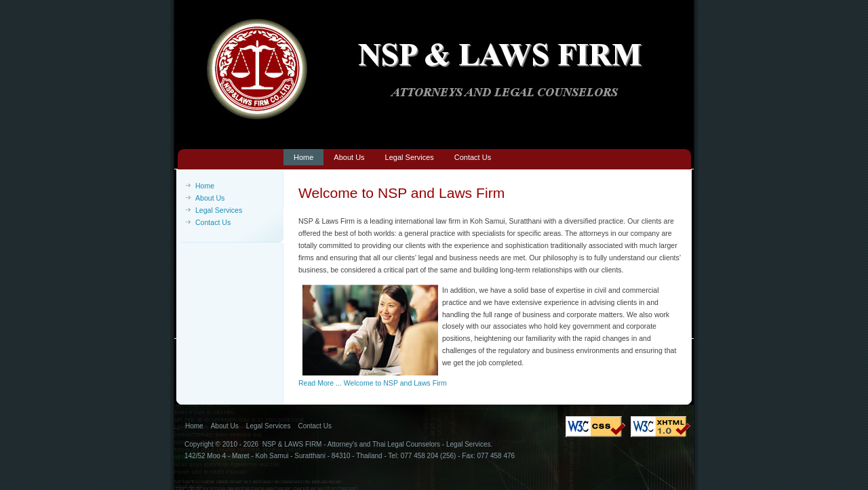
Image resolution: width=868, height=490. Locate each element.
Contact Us (213, 222)
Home (205, 186)
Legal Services (219, 210)
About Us (210, 198)
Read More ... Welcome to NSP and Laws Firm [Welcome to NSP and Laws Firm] (373, 383)
